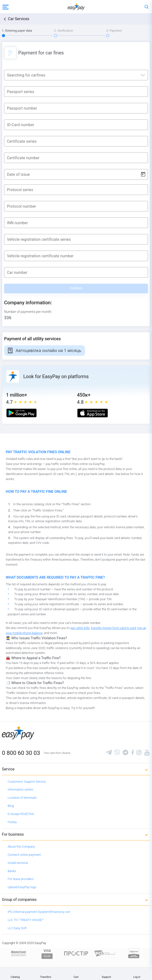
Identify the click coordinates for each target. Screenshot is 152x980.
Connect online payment (24, 855)
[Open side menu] (6, 7)
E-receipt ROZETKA (21, 814)
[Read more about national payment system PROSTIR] (76, 953)
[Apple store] (93, 413)
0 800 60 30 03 (21, 753)
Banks (12, 871)
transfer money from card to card (114, 628)
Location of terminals (22, 798)
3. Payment (114, 31)
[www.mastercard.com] (18, 953)
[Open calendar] (143, 174)
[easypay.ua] (76, 7)
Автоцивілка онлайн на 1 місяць (48, 350)
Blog (11, 806)
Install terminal (18, 863)
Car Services (19, 19)
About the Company (21, 847)
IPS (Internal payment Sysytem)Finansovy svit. (39, 912)
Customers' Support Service (27, 782)
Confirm (76, 288)
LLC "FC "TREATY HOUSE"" (26, 920)
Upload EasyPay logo (22, 887)
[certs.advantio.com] (134, 953)
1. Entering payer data (17, 31)
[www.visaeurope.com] (47, 953)
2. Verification (64, 31)
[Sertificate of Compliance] (105, 953)
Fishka (12, 822)
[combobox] (76, 74)
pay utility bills (80, 628)
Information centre (20, 789)
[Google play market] (21, 413)
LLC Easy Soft (17, 928)
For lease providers (21, 879)
